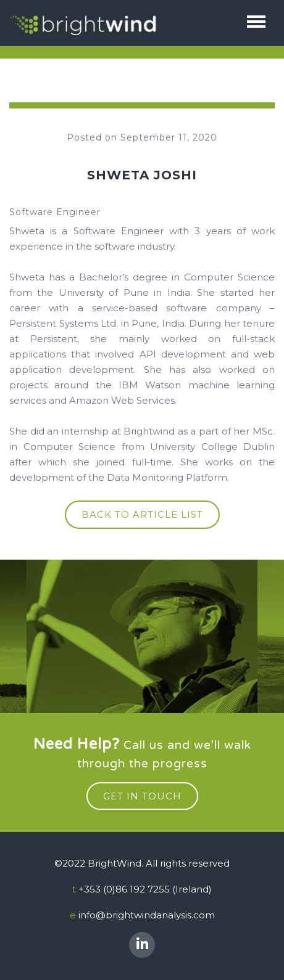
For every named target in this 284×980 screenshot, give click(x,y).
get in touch (142, 796)
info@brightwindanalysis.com (147, 915)
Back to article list (142, 514)
